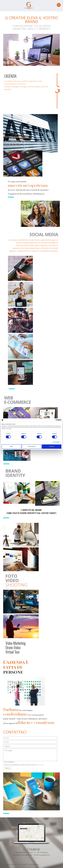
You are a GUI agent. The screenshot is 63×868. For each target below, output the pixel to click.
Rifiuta (11, 447)
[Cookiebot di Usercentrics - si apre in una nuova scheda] (53, 420)
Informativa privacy (34, 864)
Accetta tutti (52, 447)
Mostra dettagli (56, 442)
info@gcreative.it (31, 858)
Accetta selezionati (31, 447)
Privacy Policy (40, 765)
